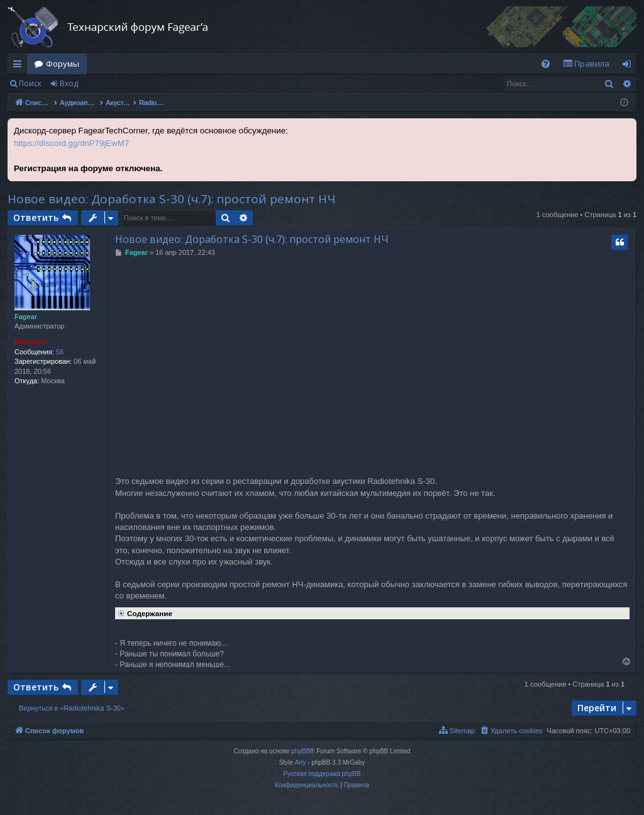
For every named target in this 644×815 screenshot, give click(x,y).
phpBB (301, 751)
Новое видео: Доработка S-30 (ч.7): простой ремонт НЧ (171, 199)
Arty (301, 762)
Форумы (63, 64)
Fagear (26, 317)
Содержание (144, 612)
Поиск (30, 83)
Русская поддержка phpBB (322, 774)
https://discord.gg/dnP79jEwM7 (71, 143)
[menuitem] (546, 64)
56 (60, 352)
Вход (69, 83)
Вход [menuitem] (629, 66)
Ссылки (20, 66)
